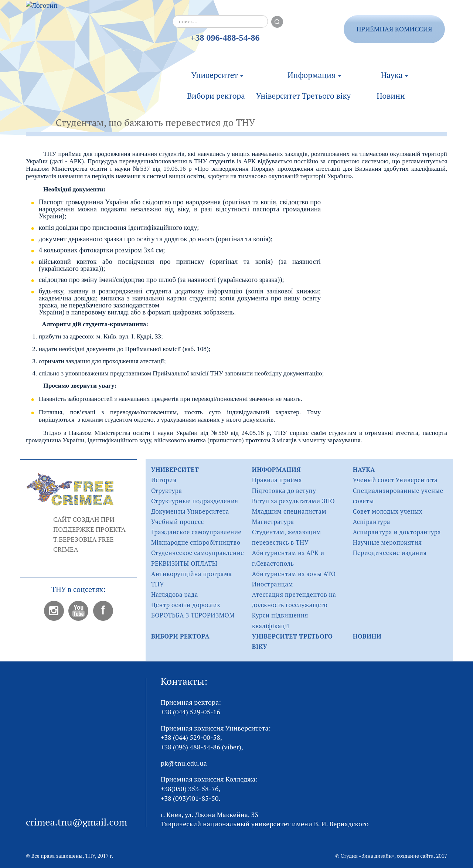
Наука (395, 70)
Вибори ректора (216, 91)
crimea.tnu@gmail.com (76, 822)
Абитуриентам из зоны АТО (294, 574)
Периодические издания (390, 553)
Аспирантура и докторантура (397, 532)
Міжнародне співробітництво (196, 542)
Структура (166, 491)
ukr (454, 25)
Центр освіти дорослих (186, 605)
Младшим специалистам (289, 511)
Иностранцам (273, 584)
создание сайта (415, 856)
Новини (391, 91)
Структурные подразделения (195, 501)
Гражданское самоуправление (196, 532)
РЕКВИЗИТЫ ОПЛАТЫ (184, 564)
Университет (217, 70)
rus (454, 36)
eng (454, 46)
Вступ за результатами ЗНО (293, 501)
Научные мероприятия (387, 542)
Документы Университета (190, 511)
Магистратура (273, 522)
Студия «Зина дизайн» (367, 856)
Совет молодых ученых (388, 511)
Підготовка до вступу (284, 491)
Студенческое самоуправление (198, 553)
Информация (314, 70)
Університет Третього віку (303, 91)
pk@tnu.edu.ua (184, 763)
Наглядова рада (175, 595)
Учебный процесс (178, 522)
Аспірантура (372, 522)
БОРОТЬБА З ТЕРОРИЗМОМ (193, 615)
